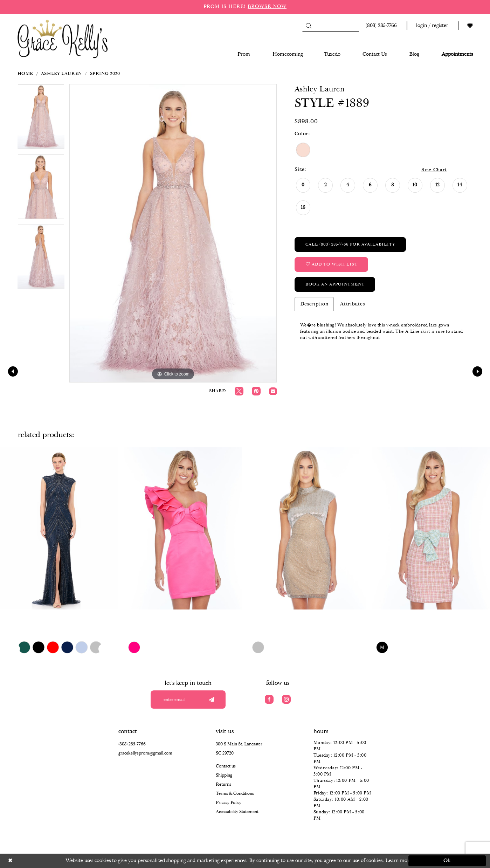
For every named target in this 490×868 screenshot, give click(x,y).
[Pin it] (256, 391)
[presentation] (59, 528)
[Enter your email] (188, 700)
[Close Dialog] (43, 861)
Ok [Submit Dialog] (447, 861)
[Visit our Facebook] (269, 699)
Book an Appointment (335, 284)
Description (314, 304)
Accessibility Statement (237, 812)
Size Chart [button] (434, 170)
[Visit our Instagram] (286, 699)
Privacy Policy (229, 803)
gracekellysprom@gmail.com (145, 753)
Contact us (226, 766)
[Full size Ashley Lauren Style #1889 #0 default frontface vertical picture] (173, 233)
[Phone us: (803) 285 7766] (380, 26)
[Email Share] (273, 391)
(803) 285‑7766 (132, 744)
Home (25, 74)
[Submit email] (212, 700)
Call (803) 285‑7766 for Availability (350, 244)
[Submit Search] (308, 26)
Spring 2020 (105, 74)
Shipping (224, 775)
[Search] (331, 26)
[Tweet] (239, 391)
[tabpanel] (41, 119)
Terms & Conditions (235, 794)
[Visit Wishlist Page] (470, 26)
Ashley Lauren (61, 74)
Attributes (352, 304)
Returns (223, 784)
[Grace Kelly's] (63, 38)
